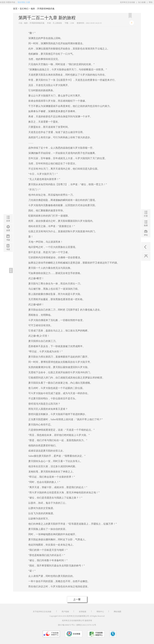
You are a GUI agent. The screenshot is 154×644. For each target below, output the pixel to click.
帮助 (151, 2)
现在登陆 (21, 2)
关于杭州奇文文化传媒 (42, 612)
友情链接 (83, 612)
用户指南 (65, 612)
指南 (11, 171)
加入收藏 (142, 2)
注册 (28, 2)
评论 (146, 138)
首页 (15, 9)
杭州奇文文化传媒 (128, 2)
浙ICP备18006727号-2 (67, 625)
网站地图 (118, 612)
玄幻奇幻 (24, 9)
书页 (8, 150)
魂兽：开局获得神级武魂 (43, 9)
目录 (8, 121)
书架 (8, 140)
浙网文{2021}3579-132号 (86, 625)
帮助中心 (100, 612)
